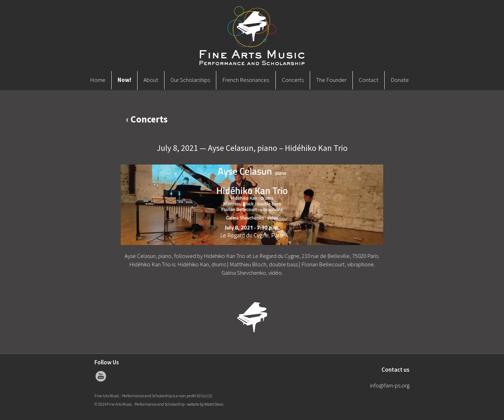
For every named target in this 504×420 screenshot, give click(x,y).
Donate (400, 80)
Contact (369, 80)
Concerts (293, 80)
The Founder (331, 80)
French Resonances (246, 80)
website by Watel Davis (205, 404)
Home (98, 80)
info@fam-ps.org (390, 385)
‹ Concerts (147, 119)
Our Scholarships (190, 80)
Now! (124, 80)
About (151, 80)
